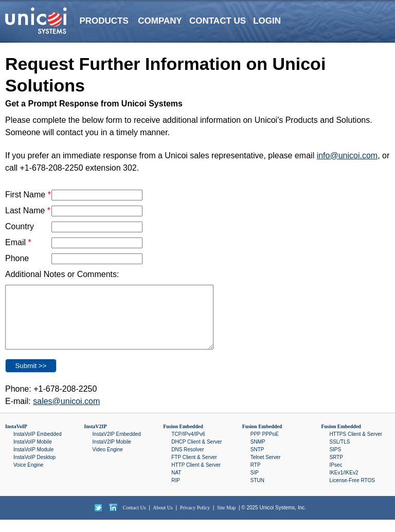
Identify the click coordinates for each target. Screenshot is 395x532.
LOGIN (267, 21)
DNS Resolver (187, 462)
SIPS (335, 462)
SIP (255, 485)
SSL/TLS (339, 454)
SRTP (336, 470)
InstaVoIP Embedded (38, 446)
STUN (257, 493)
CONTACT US (218, 21)
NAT (176, 485)
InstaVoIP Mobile (33, 454)
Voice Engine (28, 477)
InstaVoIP (16, 439)
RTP (256, 477)
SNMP (258, 454)
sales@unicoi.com (66, 414)
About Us (163, 520)
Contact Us (134, 520)
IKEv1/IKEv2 (344, 485)
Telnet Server (266, 470)
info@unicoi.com (347, 155)
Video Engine (108, 462)
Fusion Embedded (183, 439)
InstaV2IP (96, 439)
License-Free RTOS (352, 493)
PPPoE (271, 446)
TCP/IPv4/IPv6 (188, 446)
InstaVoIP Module (33, 462)
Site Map (226, 520)
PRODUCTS (104, 21)
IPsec (336, 477)
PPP (256, 446)
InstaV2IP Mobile (112, 454)
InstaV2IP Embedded (117, 446)
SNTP (257, 462)
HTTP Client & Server (196, 477)
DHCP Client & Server (196, 454)
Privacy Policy (195, 520)
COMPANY (160, 21)
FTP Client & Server (194, 470)
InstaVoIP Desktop (34, 470)
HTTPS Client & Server (356, 446)
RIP (176, 493)
